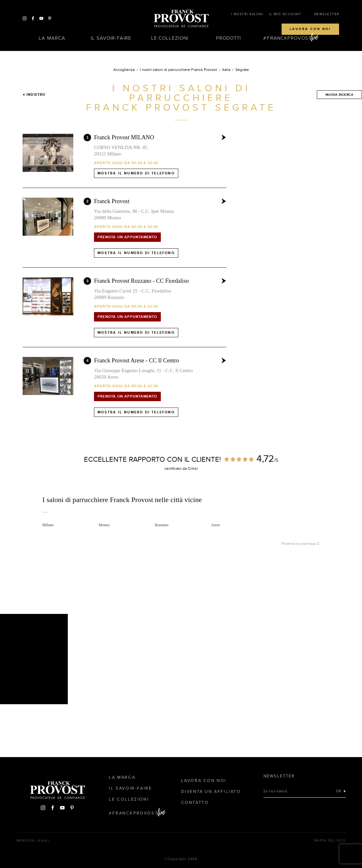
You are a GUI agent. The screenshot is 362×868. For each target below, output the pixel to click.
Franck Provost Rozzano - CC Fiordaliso (141, 281)
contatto (195, 803)
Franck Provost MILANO (124, 137)
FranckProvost (289, 38)
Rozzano (161, 525)
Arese (216, 525)
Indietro (34, 94)
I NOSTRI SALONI (247, 14)
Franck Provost (112, 201)
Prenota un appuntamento (127, 237)
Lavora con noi (310, 29)
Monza (104, 525)
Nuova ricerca (339, 95)
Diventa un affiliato (211, 792)
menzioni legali (33, 841)
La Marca (52, 38)
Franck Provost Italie (181, 19)
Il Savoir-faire (111, 38)
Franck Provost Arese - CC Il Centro (136, 360)
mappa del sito (330, 841)
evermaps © (310, 544)
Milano (48, 525)
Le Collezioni (170, 38)
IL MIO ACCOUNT (285, 14)
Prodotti (228, 38)
